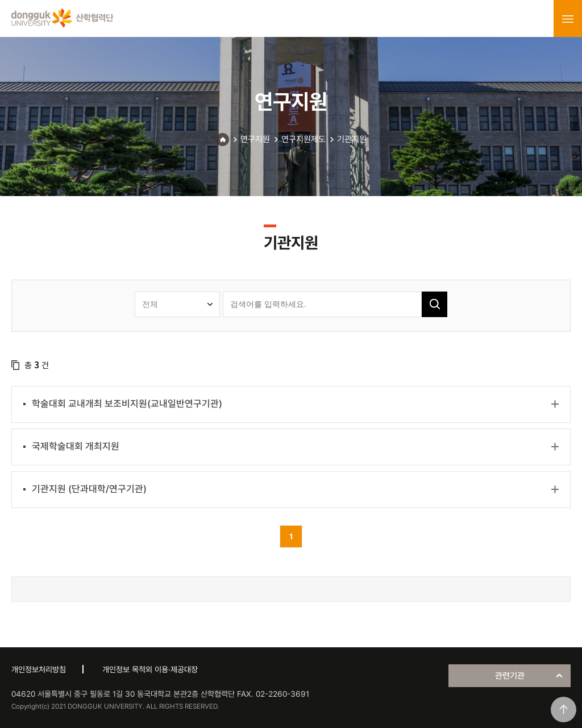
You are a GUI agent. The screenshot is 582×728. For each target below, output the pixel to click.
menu (568, 19)
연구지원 (255, 139)
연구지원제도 (304, 139)
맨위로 (564, 710)
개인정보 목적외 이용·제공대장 (150, 669)
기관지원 (352, 139)
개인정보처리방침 (39, 669)
